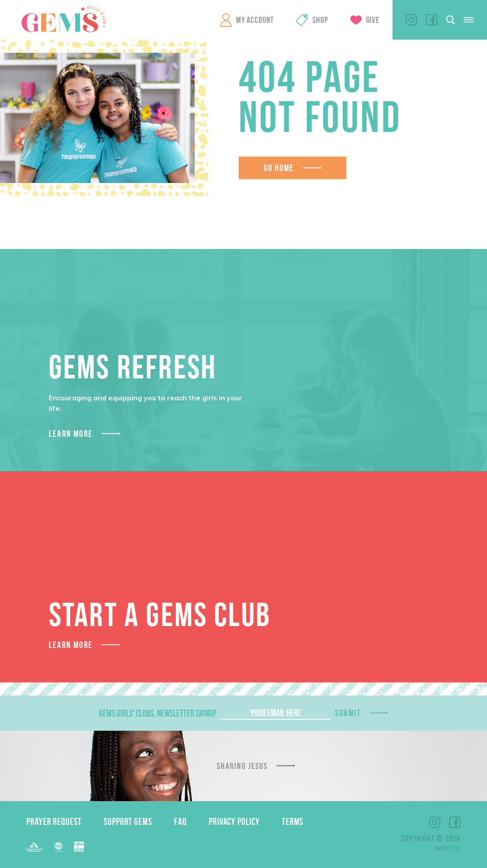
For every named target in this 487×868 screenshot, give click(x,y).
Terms (293, 821)
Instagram (411, 20)
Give (373, 20)
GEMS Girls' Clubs (64, 19)
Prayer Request (54, 821)
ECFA (58, 847)
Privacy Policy (234, 821)
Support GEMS (128, 821)
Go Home (279, 168)
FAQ (180, 821)
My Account (255, 20)
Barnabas (35, 847)
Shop (320, 20)
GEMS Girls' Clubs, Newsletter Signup (158, 713)
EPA (79, 847)
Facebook (432, 20)
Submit (348, 713)
